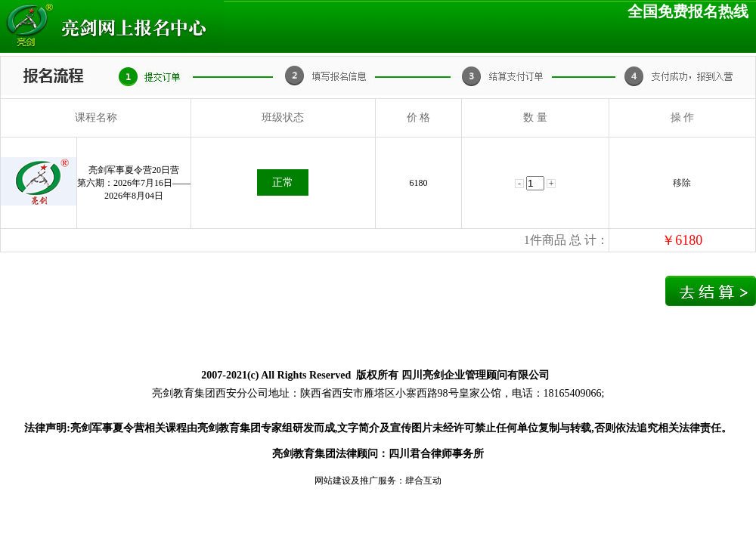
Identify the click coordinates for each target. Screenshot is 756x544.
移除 (682, 183)
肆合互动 (423, 481)
